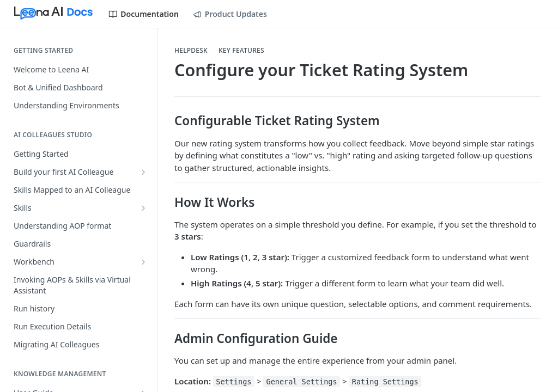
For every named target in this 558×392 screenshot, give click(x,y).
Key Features (241, 51)
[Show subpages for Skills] (143, 208)
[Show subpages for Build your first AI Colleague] (143, 172)
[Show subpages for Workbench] (143, 262)
